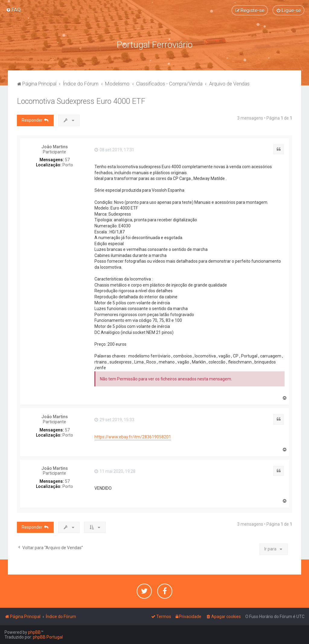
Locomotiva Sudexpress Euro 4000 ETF (81, 101)
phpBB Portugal (48, 637)
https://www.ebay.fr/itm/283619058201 (133, 437)
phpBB (34, 632)
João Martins (55, 147)
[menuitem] (13, 10)
